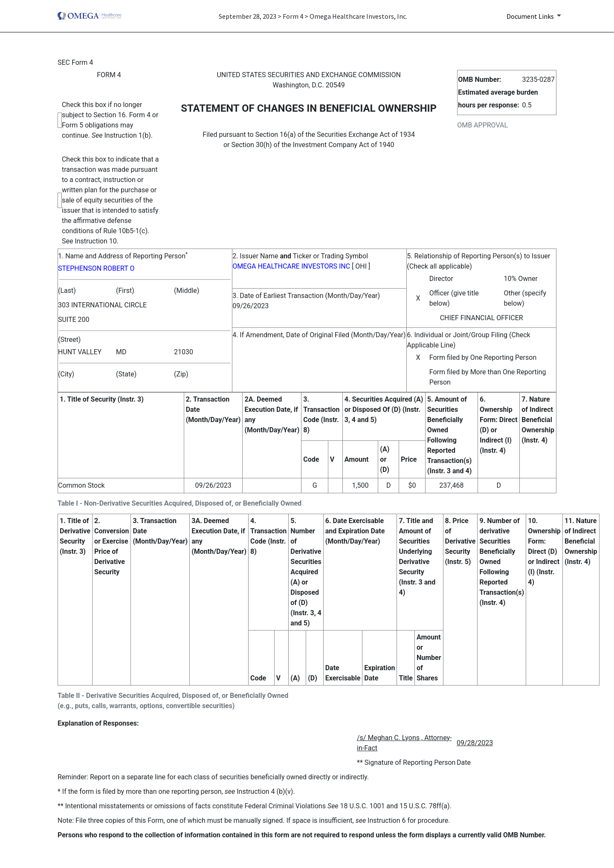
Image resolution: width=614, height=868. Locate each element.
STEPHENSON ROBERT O (96, 268)
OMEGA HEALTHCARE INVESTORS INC (291, 266)
